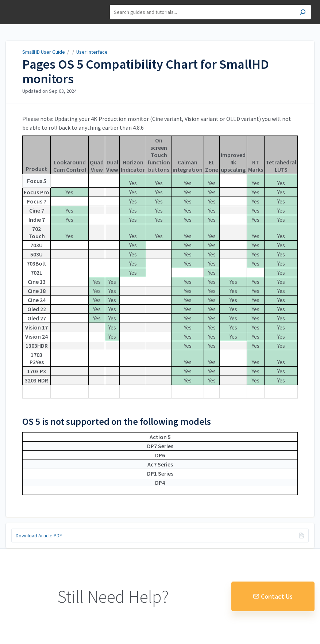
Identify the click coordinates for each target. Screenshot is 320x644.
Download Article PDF (39, 536)
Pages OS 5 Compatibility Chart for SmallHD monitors (146, 71)
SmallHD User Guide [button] (32, 12)
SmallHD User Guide (44, 52)
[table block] (160, 271)
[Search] (210, 12)
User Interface (92, 52)
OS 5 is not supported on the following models (117, 422)
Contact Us (273, 596)
